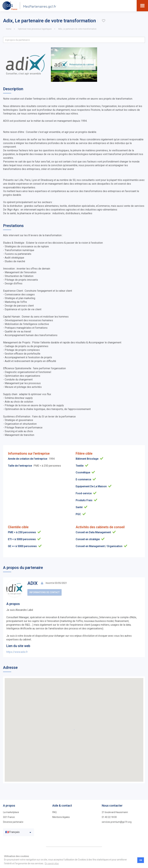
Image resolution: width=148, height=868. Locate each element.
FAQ (54, 812)
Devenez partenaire (13, 822)
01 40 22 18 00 (109, 817)
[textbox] (16, 832)
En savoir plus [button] (52, 863)
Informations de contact (44, 592)
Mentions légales (61, 817)
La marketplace (11, 812)
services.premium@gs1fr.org (117, 822)
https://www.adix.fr (17, 652)
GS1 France (9, 817)
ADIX (33, 583)
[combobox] (18, 832)
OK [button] (141, 860)
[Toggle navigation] (142, 6)
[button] (74, 40)
